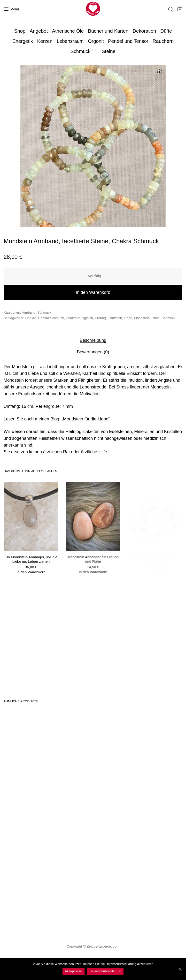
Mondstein (142, 318)
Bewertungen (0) (93, 352)
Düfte (166, 31)
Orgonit (96, 41)
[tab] (93, 340)
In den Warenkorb (93, 292)
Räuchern (163, 41)
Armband (29, 312)
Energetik (23, 41)
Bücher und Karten (108, 31)
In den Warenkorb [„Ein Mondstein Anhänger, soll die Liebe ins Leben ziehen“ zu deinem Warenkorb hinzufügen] (31, 572)
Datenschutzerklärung (105, 971)
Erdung (100, 318)
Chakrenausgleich (79, 318)
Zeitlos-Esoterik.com (103, 946)
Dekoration (144, 31)
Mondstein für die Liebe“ (86, 419)
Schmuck (80, 51)
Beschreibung (93, 340)
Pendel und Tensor (128, 41)
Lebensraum (70, 41)
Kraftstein (115, 318)
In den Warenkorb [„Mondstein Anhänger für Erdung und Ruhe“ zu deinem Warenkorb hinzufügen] (93, 569)
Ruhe (156, 318)
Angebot (39, 31)
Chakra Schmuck (51, 318)
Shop (20, 31)
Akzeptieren (74, 971)
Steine (109, 51)
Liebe (128, 318)
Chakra (31, 318)
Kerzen (45, 41)
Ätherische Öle (68, 31)
